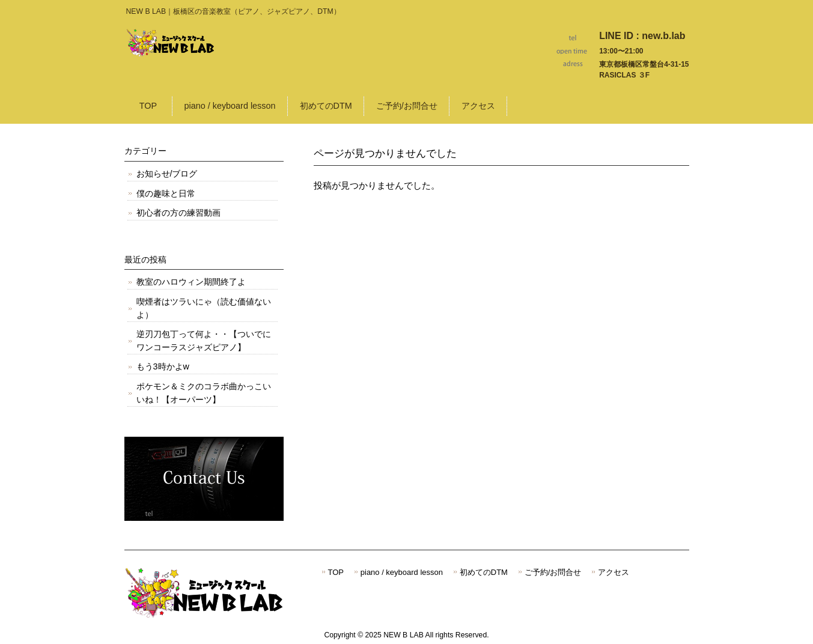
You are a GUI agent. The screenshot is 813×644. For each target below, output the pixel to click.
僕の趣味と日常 (166, 193)
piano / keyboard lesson (402, 572)
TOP (336, 572)
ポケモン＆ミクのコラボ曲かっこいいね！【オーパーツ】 (204, 393)
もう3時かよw (163, 366)
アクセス (614, 572)
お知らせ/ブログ (167, 174)
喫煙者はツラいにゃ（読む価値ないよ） (204, 308)
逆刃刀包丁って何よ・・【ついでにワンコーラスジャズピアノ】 (204, 341)
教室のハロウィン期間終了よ (191, 282)
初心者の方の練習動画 (178, 213)
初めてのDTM (484, 572)
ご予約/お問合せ (553, 572)
